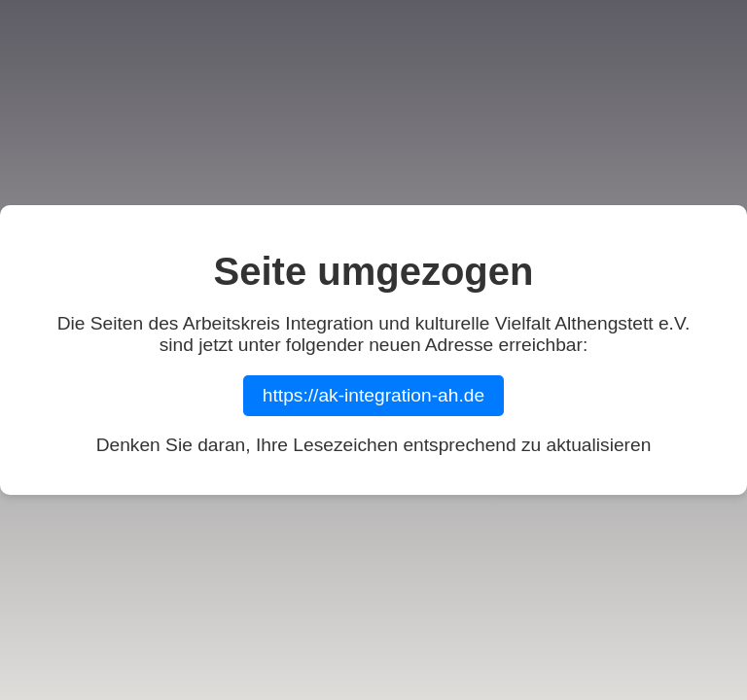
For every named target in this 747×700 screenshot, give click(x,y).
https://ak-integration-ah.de (373, 395)
